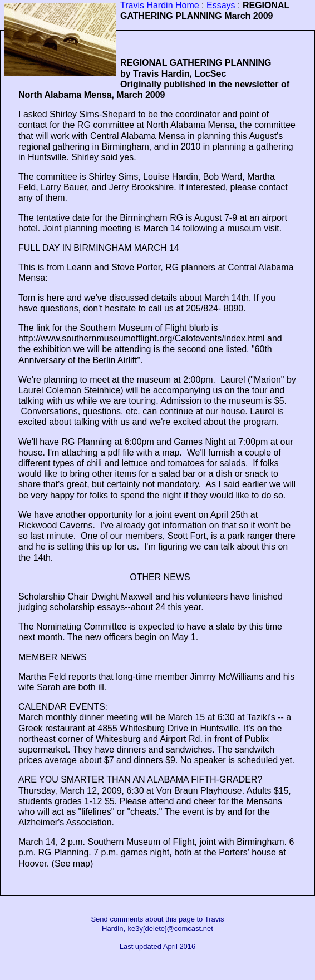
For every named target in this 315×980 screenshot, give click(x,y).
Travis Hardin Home (160, 5)
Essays (221, 5)
